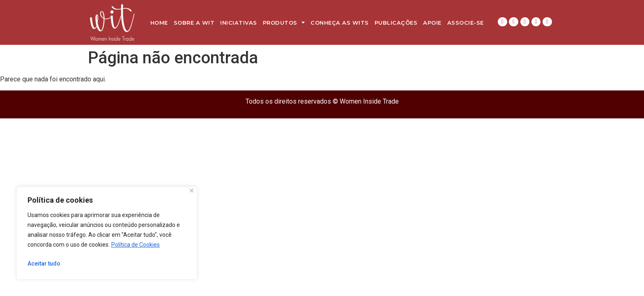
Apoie (432, 23)
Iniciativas (239, 23)
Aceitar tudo (44, 264)
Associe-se (466, 23)
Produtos (284, 22)
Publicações (396, 23)
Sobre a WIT (194, 23)
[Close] (192, 191)
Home (159, 23)
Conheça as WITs (340, 23)
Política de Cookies (136, 245)
